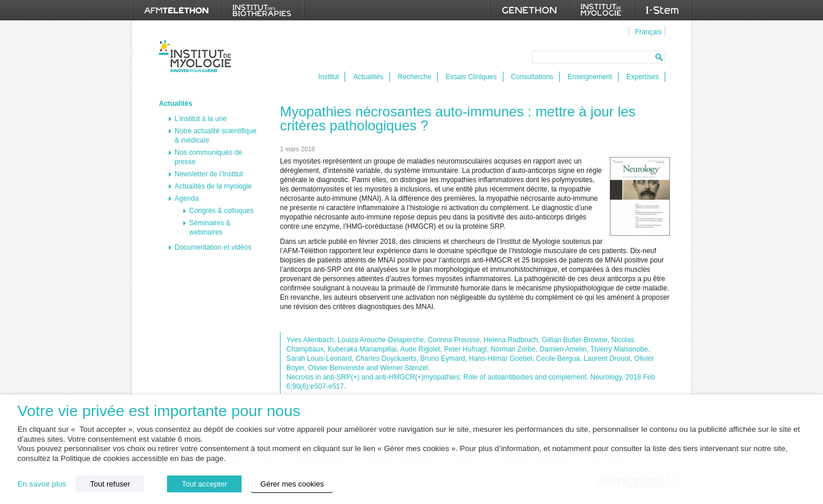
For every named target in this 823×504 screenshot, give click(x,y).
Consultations (532, 77)
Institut (329, 77)
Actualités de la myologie (213, 186)
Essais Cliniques (471, 77)
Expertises (643, 77)
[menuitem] (647, 31)
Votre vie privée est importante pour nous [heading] (159, 411)
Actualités (368, 77)
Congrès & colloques (221, 211)
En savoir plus (42, 484)
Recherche (414, 77)
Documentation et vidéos (213, 247)
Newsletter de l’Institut (209, 174)
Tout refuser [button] (110, 484)
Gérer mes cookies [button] (292, 484)
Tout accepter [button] (204, 484)
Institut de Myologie (198, 56)
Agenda (187, 198)
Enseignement (590, 77)
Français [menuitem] (648, 32)
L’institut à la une (201, 119)
